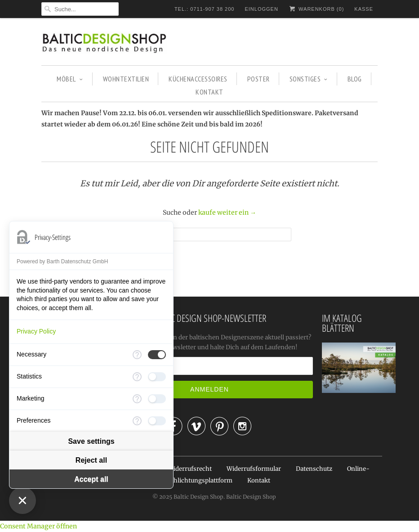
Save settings (91, 441)
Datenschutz (314, 469)
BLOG (355, 79)
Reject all (91, 460)
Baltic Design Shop (198, 497)
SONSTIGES (309, 79)
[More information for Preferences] (137, 421)
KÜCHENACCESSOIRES (198, 79)
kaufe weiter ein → (227, 212)
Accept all (91, 479)
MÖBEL (70, 79)
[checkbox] (157, 355)
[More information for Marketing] (137, 399)
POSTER (259, 79)
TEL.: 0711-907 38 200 (205, 9)
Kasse (364, 9)
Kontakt (259, 480)
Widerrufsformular (254, 469)
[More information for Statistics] (137, 377)
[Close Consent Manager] (22, 500)
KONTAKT (209, 92)
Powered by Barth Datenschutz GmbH (62, 261)
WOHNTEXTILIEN (126, 79)
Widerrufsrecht (190, 469)
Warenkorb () (316, 9)
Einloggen (261, 9)
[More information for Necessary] (137, 355)
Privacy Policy (36, 331)
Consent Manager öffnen (38, 526)
